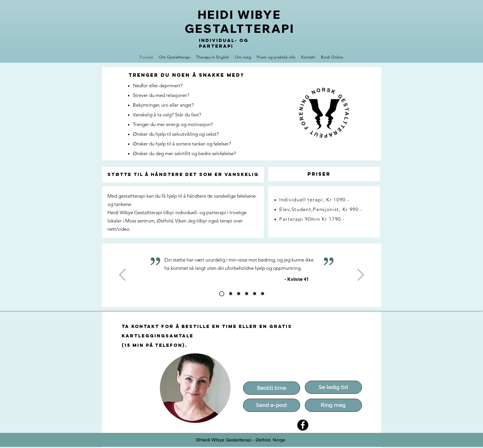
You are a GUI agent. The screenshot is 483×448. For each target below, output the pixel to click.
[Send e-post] (272, 405)
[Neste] (361, 275)
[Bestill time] (272, 388)
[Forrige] (122, 275)
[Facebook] (303, 425)
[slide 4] (239, 294)
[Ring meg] (333, 405)
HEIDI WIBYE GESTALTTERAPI (240, 22)
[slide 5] (247, 294)
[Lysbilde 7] (263, 294)
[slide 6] (255, 294)
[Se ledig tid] (333, 387)
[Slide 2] (222, 294)
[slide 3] (231, 294)
